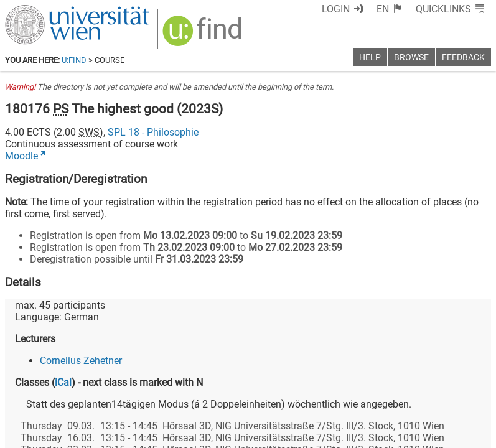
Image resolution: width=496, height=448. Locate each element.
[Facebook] (351, 396)
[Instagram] (471, 396)
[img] (196, 32)
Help (370, 58)
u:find (74, 60)
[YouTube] (431, 396)
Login (359, 9)
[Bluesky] (391, 396)
